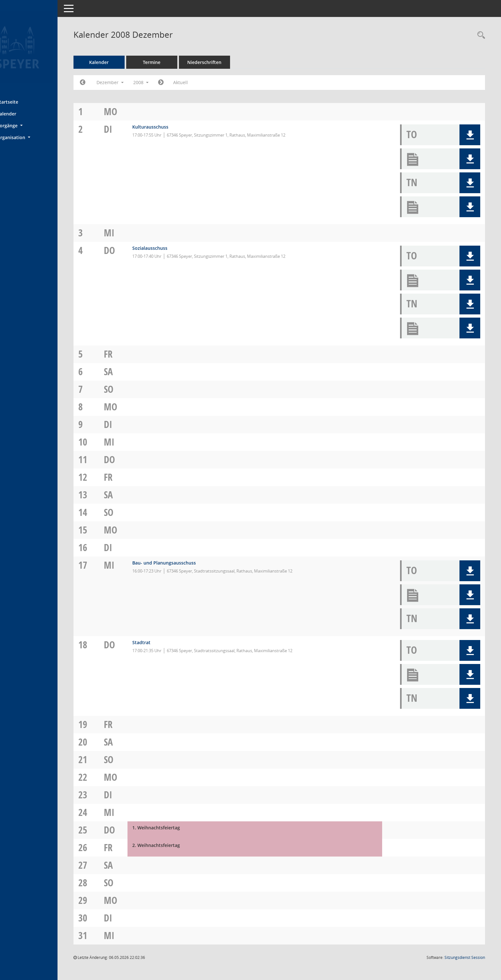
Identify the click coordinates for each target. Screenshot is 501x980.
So (129, 389)
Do (130, 250)
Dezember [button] (132, 82)
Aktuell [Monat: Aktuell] (203, 82)
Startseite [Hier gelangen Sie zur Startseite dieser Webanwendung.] (25, 102)
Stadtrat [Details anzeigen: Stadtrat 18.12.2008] (161, 642)
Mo (131, 111)
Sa (129, 371)
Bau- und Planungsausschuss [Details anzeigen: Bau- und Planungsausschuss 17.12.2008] (184, 563)
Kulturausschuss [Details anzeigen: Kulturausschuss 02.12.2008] (170, 127)
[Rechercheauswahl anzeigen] (480, 35)
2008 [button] (163, 82)
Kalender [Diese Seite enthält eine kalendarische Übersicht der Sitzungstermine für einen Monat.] (24, 114)
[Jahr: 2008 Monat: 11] (105, 83)
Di (129, 129)
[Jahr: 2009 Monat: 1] (183, 83)
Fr (129, 354)
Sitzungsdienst (465, 957)
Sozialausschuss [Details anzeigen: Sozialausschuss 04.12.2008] (169, 248)
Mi (130, 233)
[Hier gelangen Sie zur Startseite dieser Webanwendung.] (40, 47)
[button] (40, 126)
